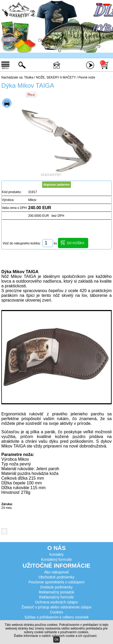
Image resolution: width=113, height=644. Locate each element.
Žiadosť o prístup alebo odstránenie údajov (57, 607)
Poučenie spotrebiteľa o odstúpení (57, 582)
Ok (57, 640)
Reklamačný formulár (56, 597)
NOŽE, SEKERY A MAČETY (56, 77)
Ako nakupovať (57, 572)
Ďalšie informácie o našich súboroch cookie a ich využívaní (55, 636)
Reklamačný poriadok (57, 592)
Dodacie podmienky (57, 587)
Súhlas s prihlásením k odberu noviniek (57, 617)
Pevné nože (87, 77)
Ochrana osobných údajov (57, 602)
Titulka (29, 77)
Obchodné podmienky (56, 577)
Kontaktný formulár (57, 559)
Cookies (57, 612)
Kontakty (56, 554)
